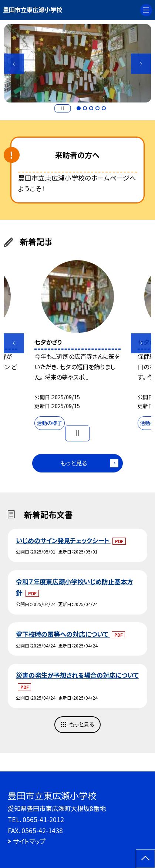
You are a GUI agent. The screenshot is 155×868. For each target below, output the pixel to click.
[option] (78, 63)
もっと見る (74, 463)
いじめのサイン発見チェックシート (63, 540)
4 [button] (97, 108)
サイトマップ (29, 841)
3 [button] (91, 108)
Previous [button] (14, 64)
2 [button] (85, 108)
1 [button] (79, 108)
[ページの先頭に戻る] (145, 859)
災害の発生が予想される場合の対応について (77, 675)
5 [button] (104, 108)
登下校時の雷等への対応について (63, 634)
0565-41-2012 (43, 819)
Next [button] (141, 64)
